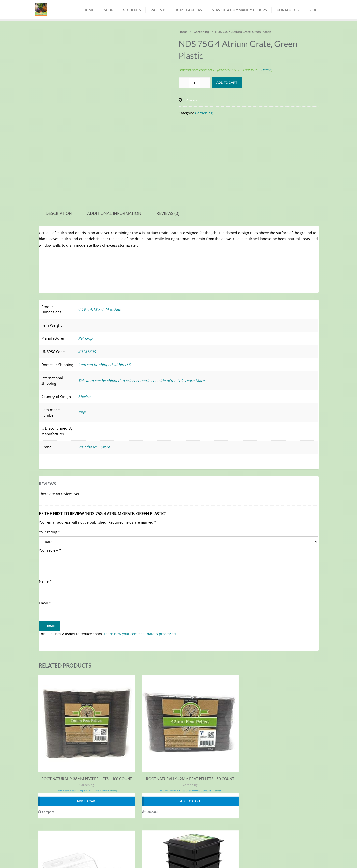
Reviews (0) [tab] (168, 213)
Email (45, 603)
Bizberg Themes (268, 857)
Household (295, 764)
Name (45, 581)
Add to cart (227, 82)
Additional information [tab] (114, 213)
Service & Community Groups (211, 848)
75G (82, 412)
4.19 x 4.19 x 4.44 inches (99, 309)
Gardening (201, 32)
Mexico (84, 397)
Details (266, 70)
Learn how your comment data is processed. (140, 634)
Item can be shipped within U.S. (105, 365)
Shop (100, 848)
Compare (46, 785)
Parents (142, 848)
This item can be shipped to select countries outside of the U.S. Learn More (141, 381)
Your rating (49, 532)
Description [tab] (59, 213)
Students (120, 848)
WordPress (221, 857)
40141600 (87, 352)
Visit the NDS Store (94, 447)
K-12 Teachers (168, 848)
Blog (273, 848)
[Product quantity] (194, 83)
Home (183, 32)
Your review (50, 550)
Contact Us (252, 848)
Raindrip (85, 338)
